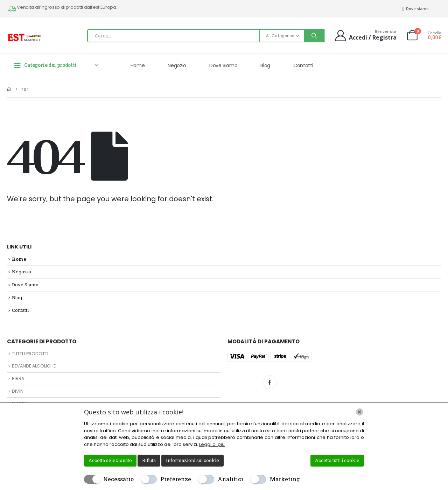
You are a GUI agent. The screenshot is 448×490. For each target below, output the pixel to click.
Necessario (118, 479)
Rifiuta (149, 460)
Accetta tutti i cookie (337, 460)
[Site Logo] (24, 37)
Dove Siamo (223, 65)
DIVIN (18, 391)
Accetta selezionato (110, 460)
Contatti (303, 65)
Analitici (230, 479)
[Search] (314, 36)
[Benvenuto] (365, 35)
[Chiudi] (359, 412)
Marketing (285, 479)
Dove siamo (415, 9)
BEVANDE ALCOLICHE (34, 366)
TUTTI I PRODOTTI (30, 354)
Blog (265, 65)
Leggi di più (212, 444)
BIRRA (18, 379)
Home (138, 65)
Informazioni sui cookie (192, 460)
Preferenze (176, 479)
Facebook (269, 382)
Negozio (177, 65)
